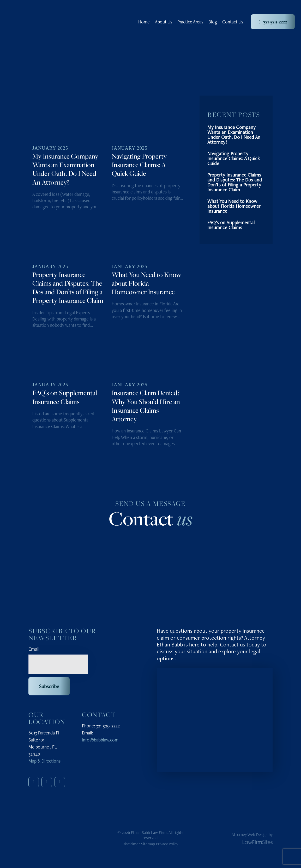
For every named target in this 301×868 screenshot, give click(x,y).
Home (144, 22)
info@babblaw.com (100, 740)
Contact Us (233, 22)
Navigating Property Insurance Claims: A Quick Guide (234, 158)
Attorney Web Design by (252, 838)
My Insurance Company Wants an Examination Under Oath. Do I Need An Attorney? (234, 135)
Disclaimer (131, 844)
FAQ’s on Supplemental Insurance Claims (231, 225)
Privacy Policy (167, 844)
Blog (213, 22)
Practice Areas (190, 22)
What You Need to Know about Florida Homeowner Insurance (234, 206)
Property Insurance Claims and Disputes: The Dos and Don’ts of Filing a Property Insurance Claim (235, 182)
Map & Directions (44, 761)
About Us (164, 22)
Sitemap (148, 844)
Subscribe (49, 686)
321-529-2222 (273, 22)
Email (34, 649)
